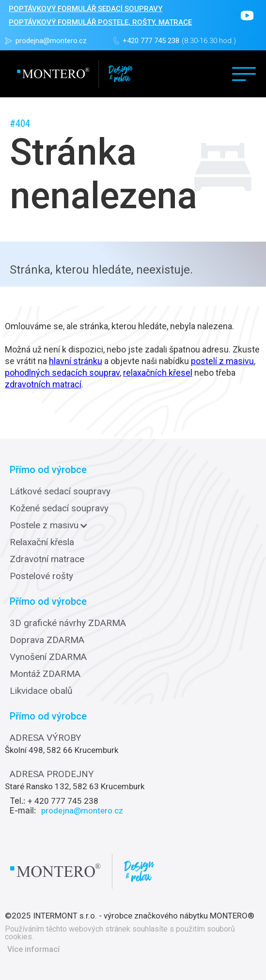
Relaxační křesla (42, 542)
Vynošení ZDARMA (48, 657)
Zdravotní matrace (47, 559)
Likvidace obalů (41, 691)
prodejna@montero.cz (51, 41)
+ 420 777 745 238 (63, 801)
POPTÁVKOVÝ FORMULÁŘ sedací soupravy (86, 9)
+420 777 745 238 (151, 41)
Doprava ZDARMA (47, 640)
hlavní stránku (76, 361)
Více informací (33, 949)
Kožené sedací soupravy (59, 508)
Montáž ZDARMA (45, 674)
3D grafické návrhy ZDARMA (68, 623)
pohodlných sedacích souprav (62, 373)
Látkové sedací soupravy (60, 491)
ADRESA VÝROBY (46, 738)
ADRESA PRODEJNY (52, 774)
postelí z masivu (222, 361)
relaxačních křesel (158, 373)
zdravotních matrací (43, 384)
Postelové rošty (41, 576)
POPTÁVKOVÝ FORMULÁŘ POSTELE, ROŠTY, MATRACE (100, 22)
